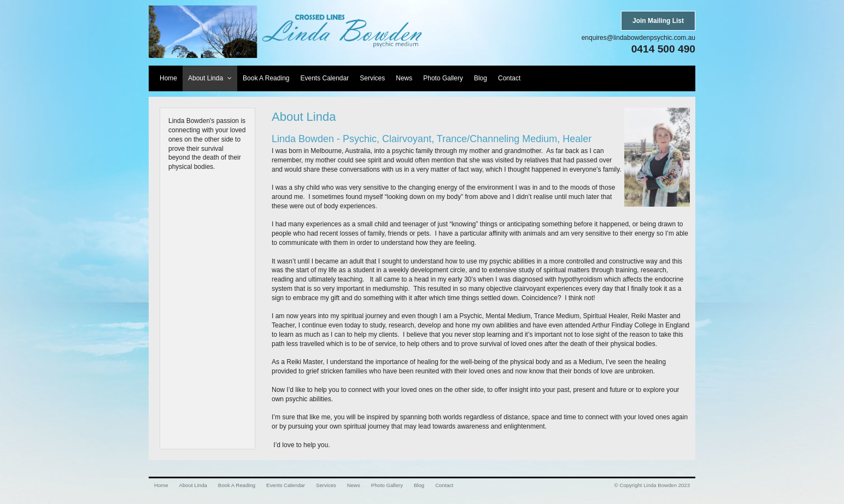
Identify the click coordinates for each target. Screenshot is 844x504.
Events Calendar (286, 485)
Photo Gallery (387, 485)
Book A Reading (237, 485)
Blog (419, 485)
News (354, 485)
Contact (444, 485)
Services (326, 485)
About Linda (193, 485)
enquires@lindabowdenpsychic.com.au (638, 38)
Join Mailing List (658, 21)
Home (161, 485)
